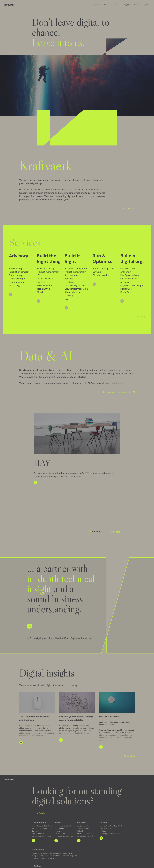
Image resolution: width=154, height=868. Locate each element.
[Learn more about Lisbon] (101, 790)
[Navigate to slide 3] (95, 484)
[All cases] (114, 484)
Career (117, 5)
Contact (147, 5)
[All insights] (127, 708)
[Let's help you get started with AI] (116, 392)
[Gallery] (77, 449)
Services (108, 5)
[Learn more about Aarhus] (56, 793)
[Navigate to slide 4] (97, 484)
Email (37, 828)
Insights (127, 5)
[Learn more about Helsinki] (79, 793)
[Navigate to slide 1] (90, 484)
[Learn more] (139, 317)
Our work (97, 5)
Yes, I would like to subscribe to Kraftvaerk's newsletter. (54, 841)
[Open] (11, 294)
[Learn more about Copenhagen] (34, 793)
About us (137, 5)
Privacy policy (29, 863)
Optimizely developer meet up (50, 863)
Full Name (38, 818)
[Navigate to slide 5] (99, 484)
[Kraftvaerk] (9, 5)
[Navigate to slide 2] (93, 484)
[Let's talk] (128, 209)
